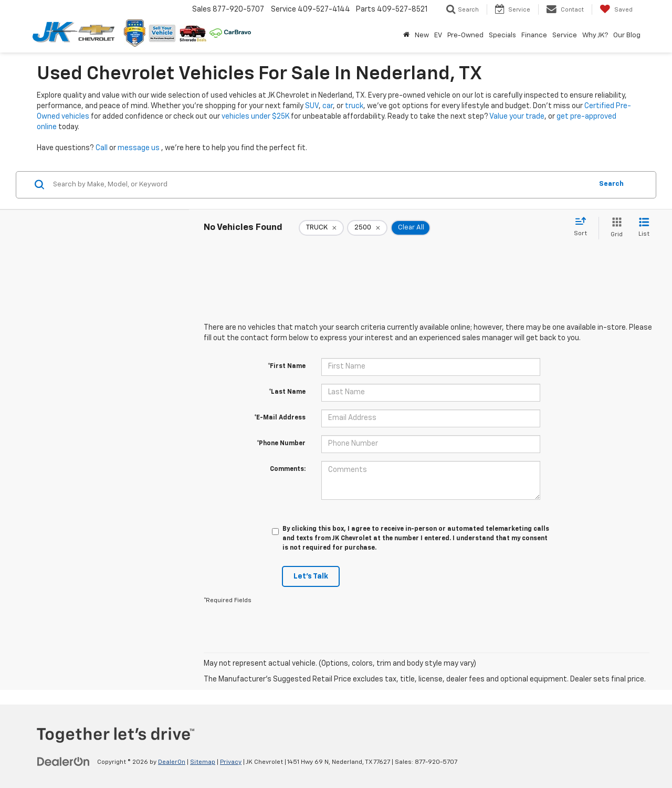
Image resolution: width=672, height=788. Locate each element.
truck (354, 106)
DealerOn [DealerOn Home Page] (172, 762)
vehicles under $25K (255, 117)
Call (102, 148)
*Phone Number (281, 444)
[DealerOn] (64, 762)
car (328, 106)
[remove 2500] (367, 228)
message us (139, 148)
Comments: (288, 469)
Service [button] (565, 35)
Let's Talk (311, 576)
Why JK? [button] (595, 35)
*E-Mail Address (280, 418)
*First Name (287, 366)
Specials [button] (502, 35)
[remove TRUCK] (321, 228)
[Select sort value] (584, 227)
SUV (312, 106)
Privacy (231, 762)
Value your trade (517, 117)
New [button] (422, 35)
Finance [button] (534, 35)
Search (611, 184)
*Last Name (287, 392)
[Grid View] (615, 228)
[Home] (406, 36)
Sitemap (203, 762)
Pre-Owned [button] (465, 35)
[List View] (644, 228)
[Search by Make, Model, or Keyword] (321, 185)
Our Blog (627, 35)
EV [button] (438, 35)
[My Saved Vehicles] (616, 9)
